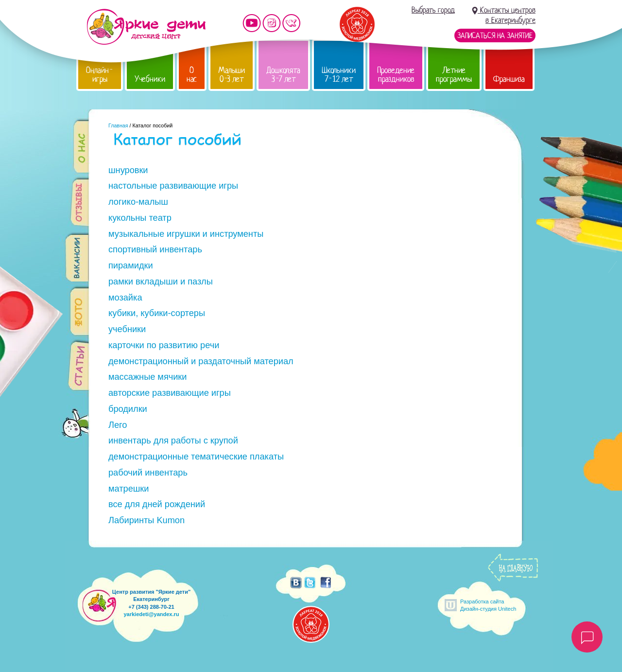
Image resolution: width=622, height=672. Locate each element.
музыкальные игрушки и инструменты (186, 234)
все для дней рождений (157, 504)
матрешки (129, 489)
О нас (192, 75)
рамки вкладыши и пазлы (161, 282)
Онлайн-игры (100, 75)
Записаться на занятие (495, 35)
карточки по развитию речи (164, 345)
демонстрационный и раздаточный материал (201, 361)
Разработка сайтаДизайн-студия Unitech (488, 605)
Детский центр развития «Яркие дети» (146, 27)
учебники (127, 329)
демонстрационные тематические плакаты (196, 457)
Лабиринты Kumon (147, 520)
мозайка (125, 298)
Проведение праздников (396, 75)
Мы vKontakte (292, 23)
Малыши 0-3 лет (232, 75)
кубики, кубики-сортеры (157, 313)
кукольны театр (140, 218)
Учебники (150, 79)
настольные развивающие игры (173, 186)
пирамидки (131, 265)
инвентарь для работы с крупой (173, 441)
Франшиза (509, 79)
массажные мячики (147, 377)
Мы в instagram (272, 23)
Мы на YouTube (252, 23)
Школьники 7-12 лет (339, 75)
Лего (118, 425)
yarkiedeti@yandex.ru (151, 614)
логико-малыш (138, 202)
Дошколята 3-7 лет (283, 75)
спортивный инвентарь (155, 249)
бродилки (128, 409)
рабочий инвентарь (148, 473)
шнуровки (128, 170)
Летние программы (454, 75)
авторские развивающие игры (170, 393)
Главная (118, 125)
